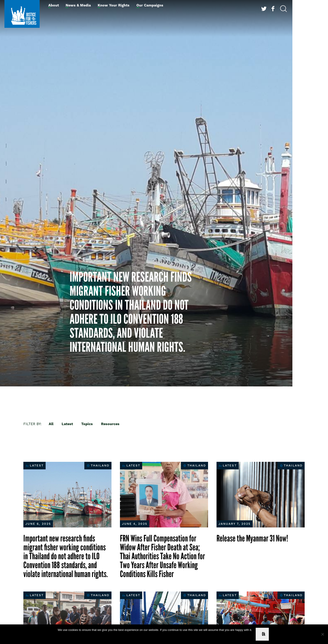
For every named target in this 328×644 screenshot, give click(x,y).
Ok (264, 634)
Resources (110, 424)
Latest (67, 424)
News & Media (78, 5)
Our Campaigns (150, 5)
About (54, 5)
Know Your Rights (114, 5)
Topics (87, 424)
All (51, 424)
